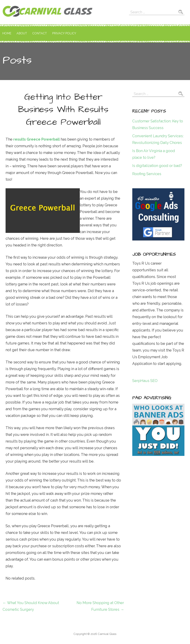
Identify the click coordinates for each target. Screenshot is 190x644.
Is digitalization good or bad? (157, 166)
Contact (40, 33)
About (22, 33)
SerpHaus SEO (145, 381)
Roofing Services (147, 174)
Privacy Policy (64, 33)
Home (7, 33)
